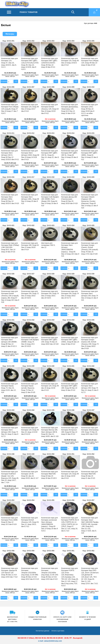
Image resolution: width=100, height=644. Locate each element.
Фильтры (10, 34)
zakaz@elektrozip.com (53, 641)
